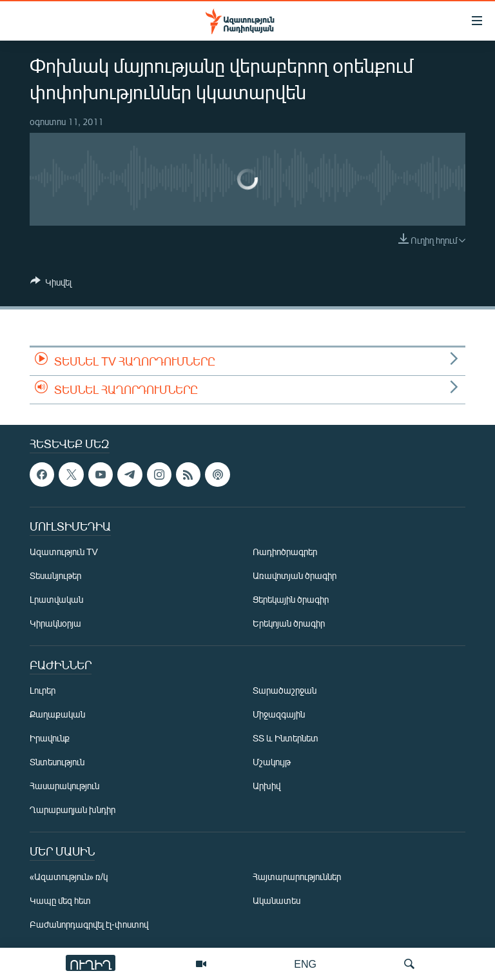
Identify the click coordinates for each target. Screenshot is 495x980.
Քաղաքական (57, 714)
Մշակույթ (272, 762)
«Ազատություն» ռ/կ (69, 877)
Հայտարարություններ (297, 877)
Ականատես (277, 900)
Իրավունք (50, 738)
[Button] (51, 284)
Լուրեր (43, 690)
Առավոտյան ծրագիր (295, 575)
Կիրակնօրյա (55, 623)
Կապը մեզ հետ (60, 900)
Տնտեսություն (57, 762)
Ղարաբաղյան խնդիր (73, 809)
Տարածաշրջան (285, 690)
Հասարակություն (64, 786)
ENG (305, 964)
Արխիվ (267, 786)
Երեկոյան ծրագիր (289, 623)
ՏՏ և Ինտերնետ (286, 738)
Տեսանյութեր (55, 575)
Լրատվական (56, 599)
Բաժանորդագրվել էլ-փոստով (89, 924)
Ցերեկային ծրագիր (291, 599)
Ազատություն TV (64, 552)
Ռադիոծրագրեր (285, 552)
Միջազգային (279, 714)
